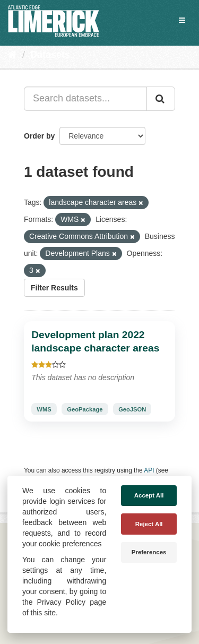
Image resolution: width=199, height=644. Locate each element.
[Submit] (161, 99)
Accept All (149, 495)
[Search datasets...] (85, 99)
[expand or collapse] (182, 20)
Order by (39, 136)
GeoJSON (132, 409)
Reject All (149, 524)
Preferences (149, 552)
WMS (44, 409)
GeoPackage (85, 409)
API (149, 470)
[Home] (12, 55)
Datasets (50, 55)
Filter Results (54, 288)
